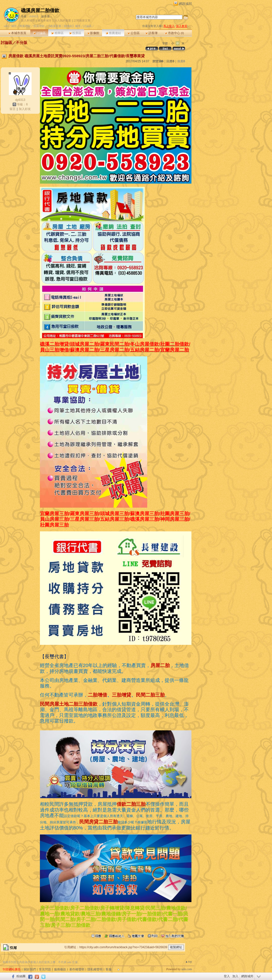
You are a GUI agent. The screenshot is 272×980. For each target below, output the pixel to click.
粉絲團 (21, 976)
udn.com (187, 969)
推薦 (181, 61)
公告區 (133, 33)
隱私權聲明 (95, 969)
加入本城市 (28, 20)
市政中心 (174, 33)
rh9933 (34, 16)
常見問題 (45, 969)
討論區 (39, 33)
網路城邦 (185, 4)
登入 (227, 976)
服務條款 (60, 969)
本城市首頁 (17, 33)
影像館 (93, 33)
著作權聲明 (77, 969)
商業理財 (25, 26)
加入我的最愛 (63, 20)
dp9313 (20, 100)
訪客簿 (151, 33)
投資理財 (39, 26)
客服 (109, 969)
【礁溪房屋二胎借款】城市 (64, 26)
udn (6, 26)
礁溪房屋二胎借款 (40, 10)
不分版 (22, 42)
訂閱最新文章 (82, 20)
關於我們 (30, 969)
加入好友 (25, 109)
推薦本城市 (45, 20)
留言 (13, 109)
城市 (14, 26)
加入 (235, 976)
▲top (189, 962)
